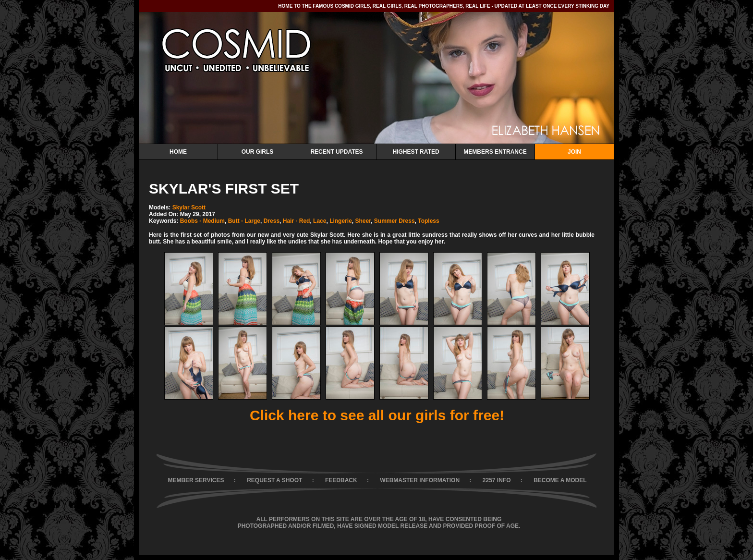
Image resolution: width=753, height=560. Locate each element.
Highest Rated (416, 152)
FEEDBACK (341, 480)
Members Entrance (495, 152)
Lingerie (341, 221)
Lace (320, 221)
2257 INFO (497, 480)
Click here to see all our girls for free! (377, 415)
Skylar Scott (189, 207)
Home (178, 152)
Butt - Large (244, 221)
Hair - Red (297, 221)
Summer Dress (395, 221)
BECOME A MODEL (560, 480)
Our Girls (258, 152)
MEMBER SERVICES (196, 480)
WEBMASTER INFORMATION (420, 480)
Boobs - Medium (202, 221)
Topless (428, 221)
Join (574, 152)
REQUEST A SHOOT (274, 480)
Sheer (363, 221)
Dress (272, 221)
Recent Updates (336, 152)
